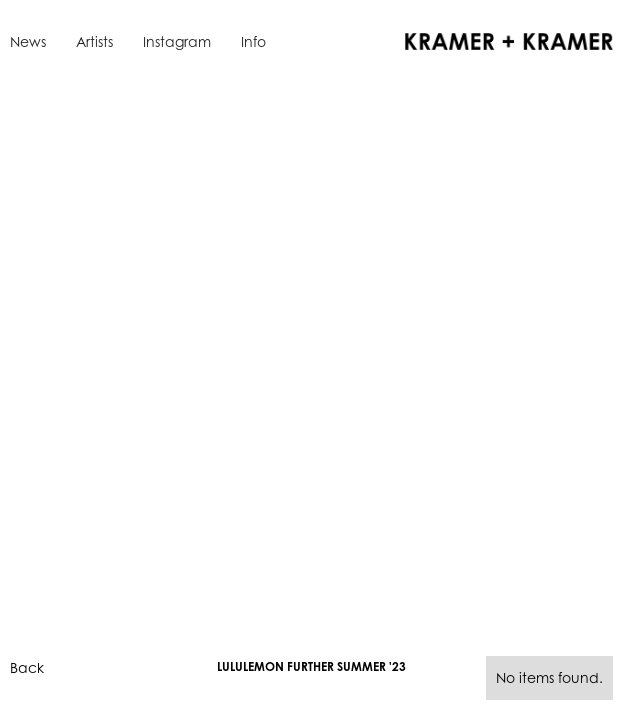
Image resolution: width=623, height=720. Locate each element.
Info (253, 41)
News (28, 41)
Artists (94, 41)
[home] (504, 40)
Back (27, 667)
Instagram (177, 41)
